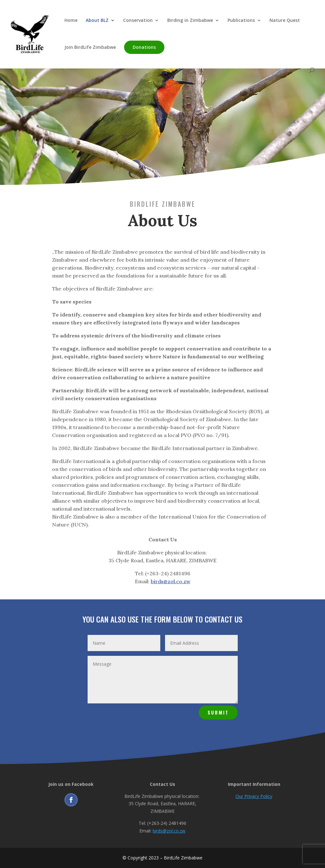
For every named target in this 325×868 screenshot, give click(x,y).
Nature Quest (285, 21)
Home (71, 21)
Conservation (138, 21)
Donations (144, 47)
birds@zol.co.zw (171, 581)
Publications (241, 21)
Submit (218, 712)
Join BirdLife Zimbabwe (90, 48)
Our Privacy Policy (254, 796)
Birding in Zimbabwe (190, 21)
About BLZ (97, 21)
